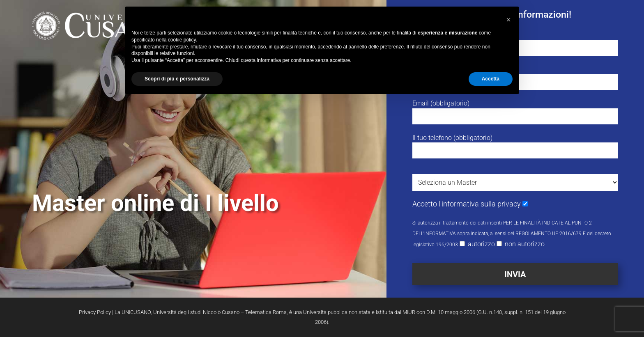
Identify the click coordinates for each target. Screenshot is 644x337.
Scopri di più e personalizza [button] (177, 79)
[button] (508, 20)
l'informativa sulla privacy (480, 204)
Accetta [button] (491, 79)
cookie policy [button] (182, 40)
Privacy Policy (95, 312)
